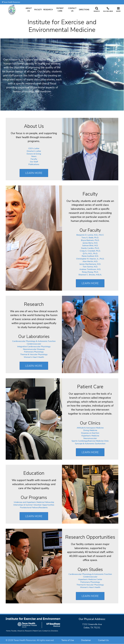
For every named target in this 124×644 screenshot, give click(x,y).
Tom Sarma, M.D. (90, 267)
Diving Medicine (90, 430)
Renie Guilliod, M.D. (90, 256)
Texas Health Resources (11, 2)
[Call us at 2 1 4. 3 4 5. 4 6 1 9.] (108, 10)
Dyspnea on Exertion (90, 433)
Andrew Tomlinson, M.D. (90, 269)
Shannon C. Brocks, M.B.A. (90, 275)
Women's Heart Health (34, 357)
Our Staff (34, 162)
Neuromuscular (90, 438)
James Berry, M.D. (90, 243)
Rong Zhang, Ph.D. (90, 272)
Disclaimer (86, 640)
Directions (84, 10)
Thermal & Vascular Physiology (34, 354)
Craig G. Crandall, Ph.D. (90, 251)
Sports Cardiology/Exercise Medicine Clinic (90, 441)
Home (8, 631)
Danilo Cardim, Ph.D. (90, 248)
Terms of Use (68, 640)
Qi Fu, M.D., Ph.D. (90, 254)
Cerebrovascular (34, 344)
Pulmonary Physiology (34, 352)
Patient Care (60, 10)
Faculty (38, 10)
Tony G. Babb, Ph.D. (90, 238)
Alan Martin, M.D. (90, 261)
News (34, 156)
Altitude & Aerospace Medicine (90, 428)
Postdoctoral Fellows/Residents (34, 508)
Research (48, 10)
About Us (29, 10)
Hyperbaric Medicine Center (90, 579)
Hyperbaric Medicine (90, 436)
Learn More (34, 173)
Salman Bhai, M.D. (90, 246)
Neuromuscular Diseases (34, 349)
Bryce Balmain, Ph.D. (90, 240)
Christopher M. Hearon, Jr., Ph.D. (90, 259)
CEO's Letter (34, 148)
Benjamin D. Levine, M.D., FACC (90, 235)
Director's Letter (34, 151)
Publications (34, 164)
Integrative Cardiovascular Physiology (34, 347)
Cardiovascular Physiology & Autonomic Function (34, 341)
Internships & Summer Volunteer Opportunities (34, 505)
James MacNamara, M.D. (90, 264)
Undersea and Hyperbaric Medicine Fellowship (34, 502)
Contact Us (72, 10)
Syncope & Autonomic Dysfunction (90, 444)
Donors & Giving (34, 154)
